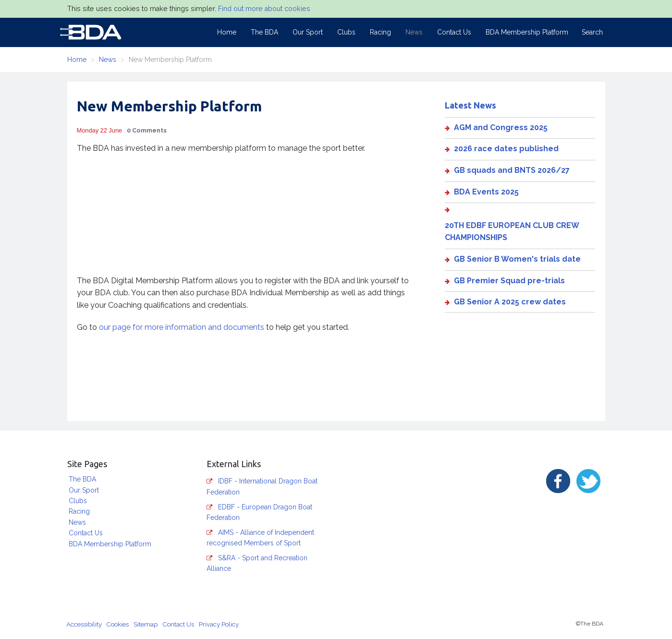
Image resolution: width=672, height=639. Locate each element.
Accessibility (84, 624)
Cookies (118, 624)
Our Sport (308, 32)
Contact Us (454, 32)
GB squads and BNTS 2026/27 (512, 170)
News (414, 32)
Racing (380, 32)
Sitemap (146, 624)
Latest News (470, 105)
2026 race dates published (506, 149)
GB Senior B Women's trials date (517, 259)
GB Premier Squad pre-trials (509, 281)
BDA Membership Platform (527, 32)
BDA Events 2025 (486, 192)
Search (592, 32)
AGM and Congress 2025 (501, 127)
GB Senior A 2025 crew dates (510, 302)
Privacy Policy (219, 624)
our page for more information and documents (182, 327)
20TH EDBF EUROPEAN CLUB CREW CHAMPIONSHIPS (512, 232)
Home (227, 32)
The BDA (264, 32)
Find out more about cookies (264, 9)
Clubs (346, 32)
